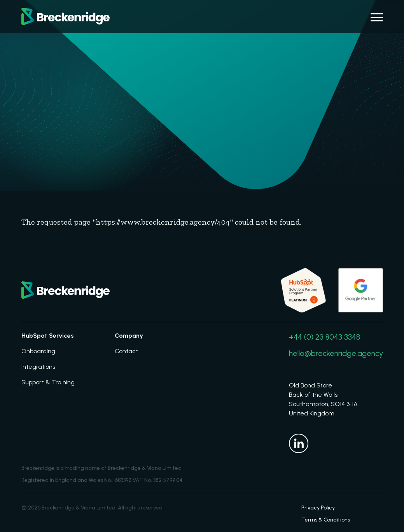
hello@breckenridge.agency (336, 353)
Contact (126, 351)
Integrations (38, 367)
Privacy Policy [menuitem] (318, 508)
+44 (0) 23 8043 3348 (324, 337)
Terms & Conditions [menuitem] (326, 520)
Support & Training (48, 382)
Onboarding (38, 351)
